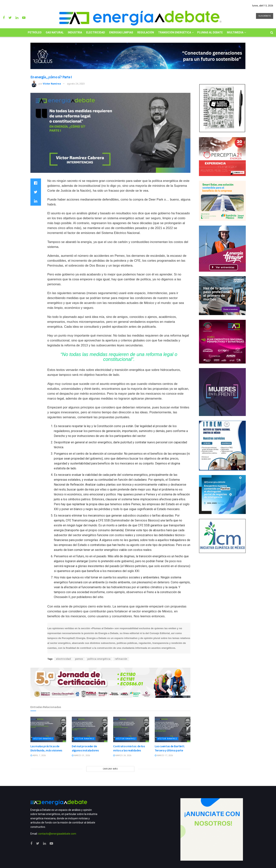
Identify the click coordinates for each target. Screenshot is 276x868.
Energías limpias (121, 32)
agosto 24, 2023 (76, 84)
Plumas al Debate (210, 32)
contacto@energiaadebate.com (57, 834)
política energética (99, 659)
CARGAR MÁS (110, 769)
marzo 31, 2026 (81, 755)
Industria (75, 32)
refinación (121, 659)
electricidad (63, 659)
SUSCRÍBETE (265, 16)
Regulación (146, 32)
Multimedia (235, 32)
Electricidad (96, 32)
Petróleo (35, 32)
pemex (79, 659)
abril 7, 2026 (38, 755)
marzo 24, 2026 (122, 755)
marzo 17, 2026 (164, 755)
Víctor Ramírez (52, 84)
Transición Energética (175, 32)
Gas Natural (55, 32)
